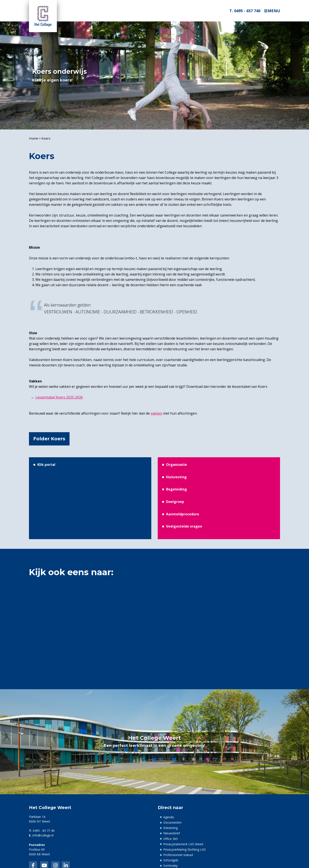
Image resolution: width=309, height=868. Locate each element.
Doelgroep (175, 502)
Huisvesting (176, 477)
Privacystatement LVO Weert (183, 844)
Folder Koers (49, 439)
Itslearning (170, 828)
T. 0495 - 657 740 (245, 11)
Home (34, 138)
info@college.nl (43, 835)
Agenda (169, 817)
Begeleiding (176, 489)
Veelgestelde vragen (184, 526)
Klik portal (46, 465)
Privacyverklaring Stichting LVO (185, 849)
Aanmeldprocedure (183, 514)
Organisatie (176, 465)
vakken (156, 413)
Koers (46, 138)
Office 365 (170, 839)
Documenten (172, 822)
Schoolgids (171, 860)
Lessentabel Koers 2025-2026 (59, 397)
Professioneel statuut (178, 855)
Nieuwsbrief (172, 833)
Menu (274, 11)
